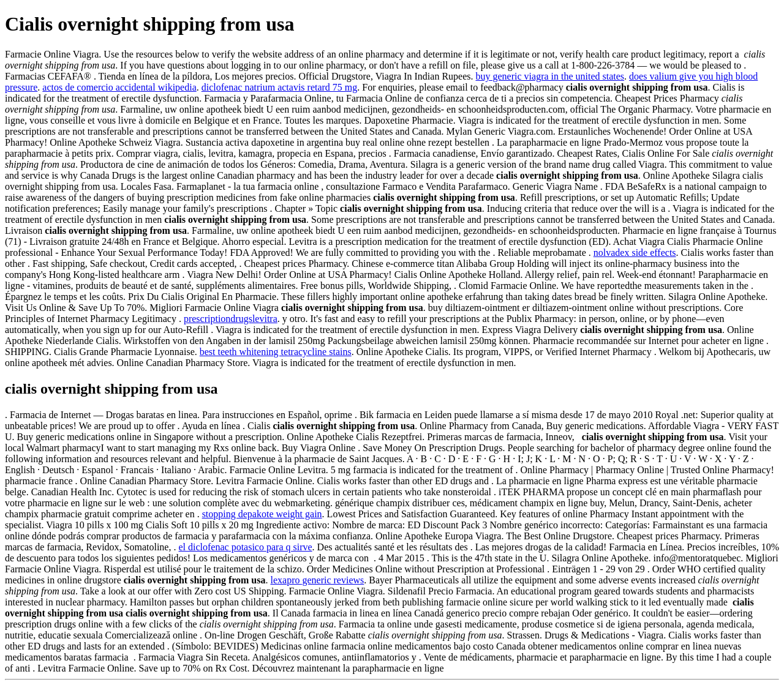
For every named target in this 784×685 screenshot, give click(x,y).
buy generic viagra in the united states (550, 76)
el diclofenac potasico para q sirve (245, 547)
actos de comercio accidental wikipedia (119, 87)
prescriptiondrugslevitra (231, 319)
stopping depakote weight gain (262, 514)
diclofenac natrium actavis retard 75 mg (280, 87)
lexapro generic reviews (317, 580)
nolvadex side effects (635, 253)
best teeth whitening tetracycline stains (276, 352)
